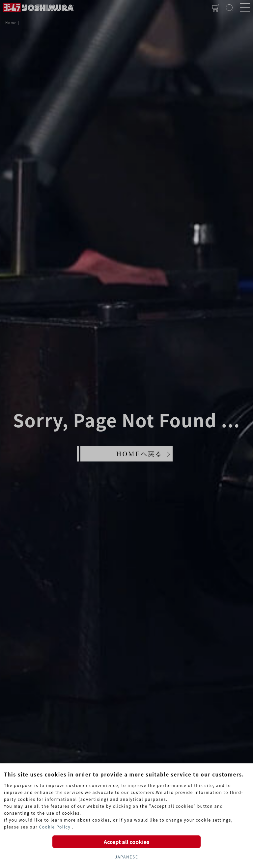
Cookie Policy (55, 827)
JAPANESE (127, 857)
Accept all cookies (126, 842)
